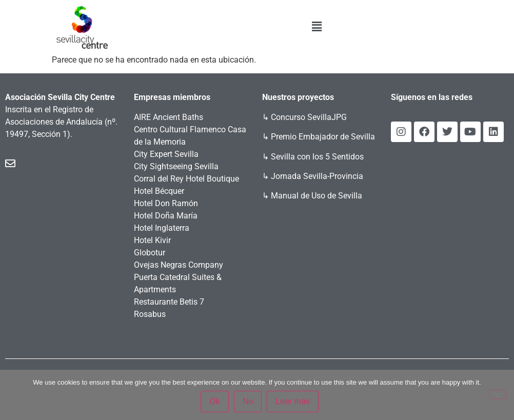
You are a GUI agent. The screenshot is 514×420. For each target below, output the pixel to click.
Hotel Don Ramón (166, 203)
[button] (317, 27)
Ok (214, 401)
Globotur (150, 253)
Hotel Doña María (166, 216)
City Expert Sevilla (166, 154)
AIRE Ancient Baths (169, 117)
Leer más (293, 401)
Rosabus (150, 314)
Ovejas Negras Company (179, 265)
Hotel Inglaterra (162, 228)
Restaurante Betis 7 (169, 302)
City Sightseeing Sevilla (176, 166)
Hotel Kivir (152, 240)
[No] (498, 394)
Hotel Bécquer (159, 191)
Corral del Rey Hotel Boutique (186, 179)
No (248, 401)
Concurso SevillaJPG (309, 117)
